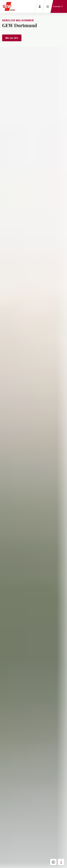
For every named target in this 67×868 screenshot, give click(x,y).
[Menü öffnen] (48, 6)
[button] (53, 862)
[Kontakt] (58, 6)
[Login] (40, 6)
